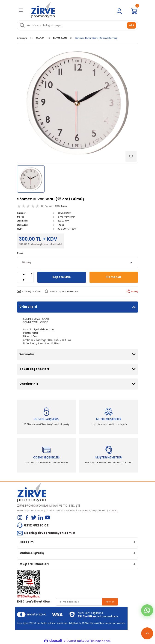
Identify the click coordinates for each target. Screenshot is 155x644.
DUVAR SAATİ (64, 213)
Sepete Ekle (62, 277)
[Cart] (134, 11)
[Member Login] (119, 11)
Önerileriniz (29, 384)
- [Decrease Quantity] (24, 274)
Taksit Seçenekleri (34, 369)
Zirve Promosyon (66, 217)
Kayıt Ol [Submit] (110, 602)
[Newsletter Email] (87, 602)
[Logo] (43, 10)
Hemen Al (114, 277)
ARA (132, 25)
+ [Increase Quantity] (24, 280)
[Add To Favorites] (131, 157)
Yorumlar (27, 354)
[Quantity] (32, 275)
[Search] (77, 25)
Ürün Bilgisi (28, 307)
